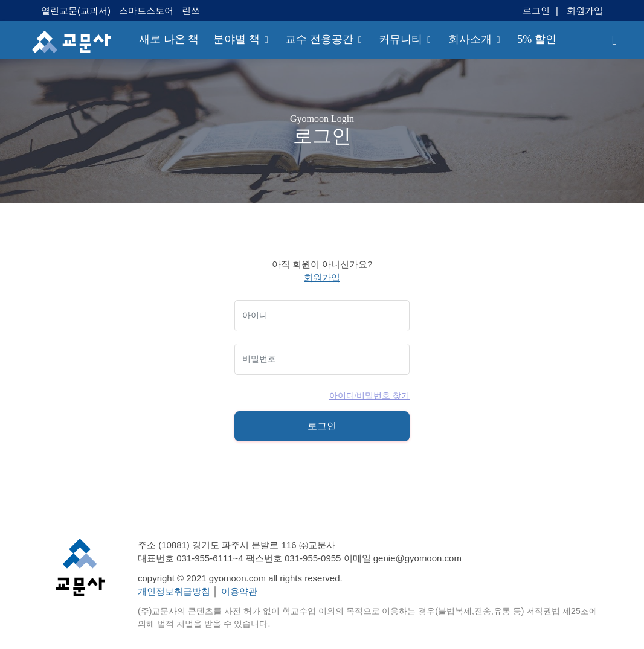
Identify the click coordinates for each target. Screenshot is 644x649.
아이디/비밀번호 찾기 (369, 396)
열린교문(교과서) (77, 11)
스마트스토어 (146, 11)
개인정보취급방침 (174, 591)
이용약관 (239, 591)
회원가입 (585, 11)
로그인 (536, 11)
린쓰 (191, 11)
